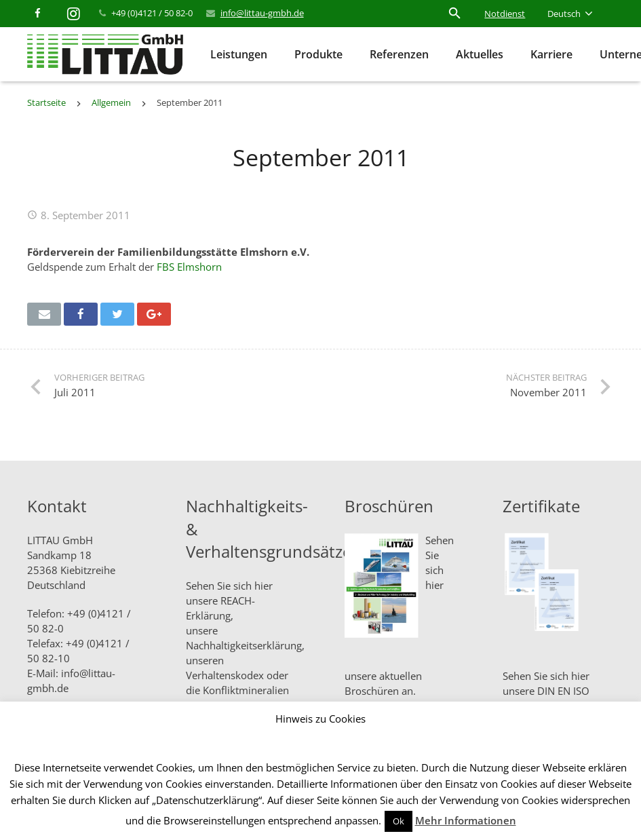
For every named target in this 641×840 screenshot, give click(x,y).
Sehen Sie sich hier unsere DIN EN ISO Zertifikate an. (546, 691)
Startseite (46, 102)
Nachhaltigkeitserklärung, (245, 645)
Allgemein (111, 102)
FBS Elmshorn (189, 267)
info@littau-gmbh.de (262, 13)
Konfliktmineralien (246, 690)
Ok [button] (399, 821)
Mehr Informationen (466, 820)
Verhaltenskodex (225, 675)
